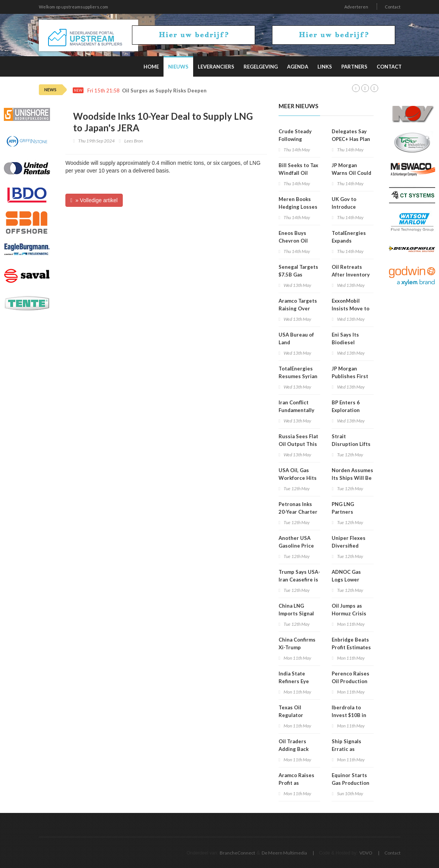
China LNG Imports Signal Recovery (296, 613)
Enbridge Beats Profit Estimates (351, 643)
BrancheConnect (237, 853)
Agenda (298, 67)
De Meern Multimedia (284, 853)
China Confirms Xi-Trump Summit (297, 647)
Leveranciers (216, 67)
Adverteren (356, 7)
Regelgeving (261, 67)
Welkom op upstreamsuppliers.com (73, 7)
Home (151, 67)
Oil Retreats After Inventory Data (351, 275)
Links (325, 67)
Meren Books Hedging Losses (298, 203)
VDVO (366, 853)
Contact (393, 7)
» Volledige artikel (94, 200)
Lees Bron (134, 141)
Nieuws (178, 67)
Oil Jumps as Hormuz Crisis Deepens (349, 613)
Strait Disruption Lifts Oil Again (351, 444)
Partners (354, 67)
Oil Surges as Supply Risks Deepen (164, 91)
